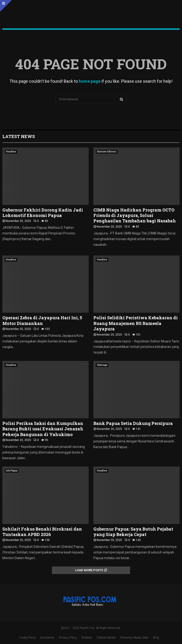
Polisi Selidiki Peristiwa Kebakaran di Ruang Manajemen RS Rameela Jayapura (136, 323)
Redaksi (87, 638)
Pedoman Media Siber (134, 638)
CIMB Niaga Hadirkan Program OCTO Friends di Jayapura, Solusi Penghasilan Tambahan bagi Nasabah (135, 215)
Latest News (19, 136)
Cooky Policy (27, 638)
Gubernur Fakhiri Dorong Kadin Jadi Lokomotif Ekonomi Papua (43, 213)
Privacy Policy (68, 638)
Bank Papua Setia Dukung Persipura (133, 423)
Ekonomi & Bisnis (107, 152)
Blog (156, 638)
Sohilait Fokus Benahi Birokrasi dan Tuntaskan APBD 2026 (42, 532)
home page (90, 81)
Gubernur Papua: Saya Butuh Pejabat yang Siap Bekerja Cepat (133, 532)
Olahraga (102, 365)
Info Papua (12, 471)
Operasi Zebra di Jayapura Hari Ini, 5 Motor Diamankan (42, 320)
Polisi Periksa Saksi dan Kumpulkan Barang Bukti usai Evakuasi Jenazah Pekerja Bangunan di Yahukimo (43, 429)
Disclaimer (47, 638)
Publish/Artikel (106, 638)
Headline (11, 152)
